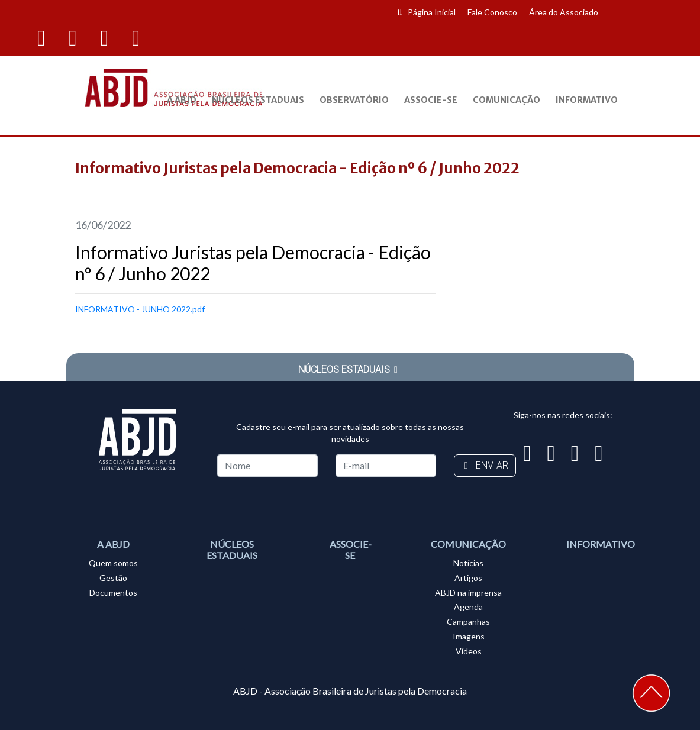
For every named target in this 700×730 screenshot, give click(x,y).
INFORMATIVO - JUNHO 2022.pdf (140, 309)
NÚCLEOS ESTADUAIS (350, 369)
